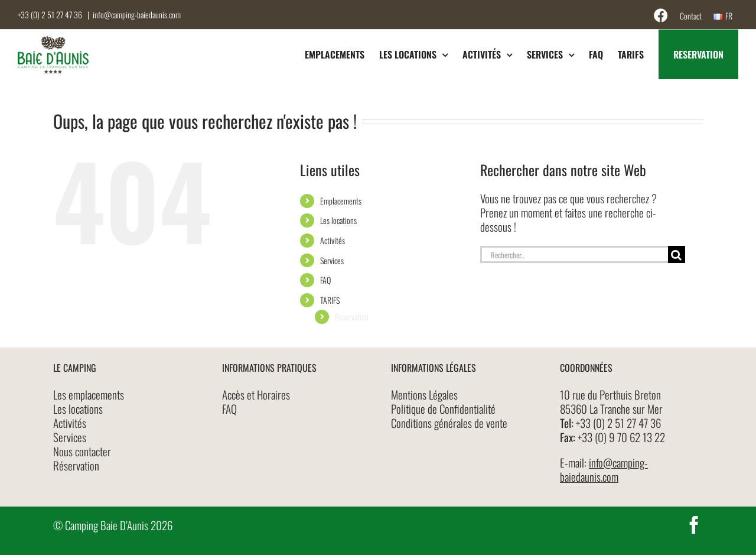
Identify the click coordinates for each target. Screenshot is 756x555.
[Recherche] (677, 254)
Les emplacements (89, 394)
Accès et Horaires (256, 394)
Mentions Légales (424, 394)
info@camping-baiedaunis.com (137, 14)
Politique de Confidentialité (443, 408)
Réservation (76, 465)
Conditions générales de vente (449, 423)
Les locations (338, 220)
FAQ (325, 280)
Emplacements (341, 201)
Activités (333, 240)
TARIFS (330, 300)
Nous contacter (82, 451)
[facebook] (694, 525)
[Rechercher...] (574, 254)
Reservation (352, 317)
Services (332, 260)
